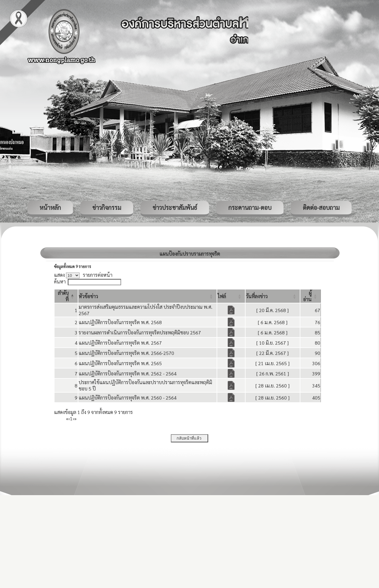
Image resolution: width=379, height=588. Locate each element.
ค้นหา (60, 281)
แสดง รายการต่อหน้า (83, 275)
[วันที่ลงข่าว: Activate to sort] (273, 296)
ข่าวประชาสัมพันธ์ (175, 207)
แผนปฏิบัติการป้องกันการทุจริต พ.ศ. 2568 (120, 322)
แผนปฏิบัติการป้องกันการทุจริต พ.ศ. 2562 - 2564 (128, 373)
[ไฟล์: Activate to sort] (231, 296)
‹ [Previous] (69, 418)
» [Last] (75, 418)
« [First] (67, 418)
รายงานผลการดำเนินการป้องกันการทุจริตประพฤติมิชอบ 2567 (140, 332)
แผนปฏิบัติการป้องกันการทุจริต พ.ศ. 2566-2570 (126, 353)
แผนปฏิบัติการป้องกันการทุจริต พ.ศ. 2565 (120, 363)
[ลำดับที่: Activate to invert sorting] (66, 296)
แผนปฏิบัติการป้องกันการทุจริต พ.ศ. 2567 (120, 343)
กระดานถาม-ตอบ (250, 207)
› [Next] (73, 418)
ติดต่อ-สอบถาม (321, 207)
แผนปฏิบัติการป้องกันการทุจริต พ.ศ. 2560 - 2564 (128, 398)
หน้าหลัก (50, 207)
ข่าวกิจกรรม (107, 207)
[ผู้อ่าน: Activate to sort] (311, 296)
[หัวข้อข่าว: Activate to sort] (147, 296)
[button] (88, 296)
